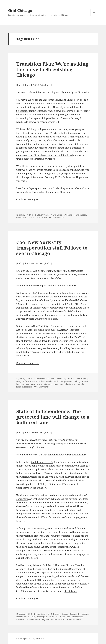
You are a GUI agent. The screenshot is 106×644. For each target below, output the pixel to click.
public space (27, 387)
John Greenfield (42, 378)
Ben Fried (70, 215)
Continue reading (27, 199)
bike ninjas (55, 278)
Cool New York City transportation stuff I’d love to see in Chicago (52, 248)
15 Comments (42, 387)
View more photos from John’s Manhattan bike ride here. (47, 286)
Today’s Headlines (75, 103)
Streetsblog (22, 111)
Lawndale (30, 619)
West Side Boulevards (55, 619)
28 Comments (75, 619)
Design (19, 381)
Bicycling (84, 378)
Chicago (65, 614)
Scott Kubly (71, 591)
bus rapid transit (29, 384)
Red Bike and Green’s (42, 462)
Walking (77, 381)
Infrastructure (29, 381)
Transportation (66, 381)
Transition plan (41, 218)
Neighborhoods (23, 617)
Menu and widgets (94, 16)
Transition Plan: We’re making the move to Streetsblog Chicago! (52, 69)
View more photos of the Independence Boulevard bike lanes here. (52, 455)
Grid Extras (57, 215)
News (33, 617)
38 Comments (58, 218)
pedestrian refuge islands (60, 384)
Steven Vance (43, 215)
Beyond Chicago (60, 378)
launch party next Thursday (33, 173)
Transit (56, 381)
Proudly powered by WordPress (31, 639)
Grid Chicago (20, 10)
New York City (42, 384)
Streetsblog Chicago (25, 218)
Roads (49, 381)
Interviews (41, 381)
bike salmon (39, 278)
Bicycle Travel (74, 378)
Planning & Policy (44, 617)
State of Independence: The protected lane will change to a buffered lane (53, 417)
